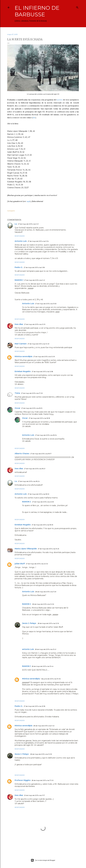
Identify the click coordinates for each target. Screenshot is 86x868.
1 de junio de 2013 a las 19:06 (51, 679)
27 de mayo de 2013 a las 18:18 (39, 418)
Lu (16, 224)
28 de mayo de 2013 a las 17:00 (43, 780)
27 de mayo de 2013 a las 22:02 (37, 564)
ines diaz (19, 324)
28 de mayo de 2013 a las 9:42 (44, 726)
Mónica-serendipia (23, 356)
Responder (20, 236)
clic (34, 118)
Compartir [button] (11, 211)
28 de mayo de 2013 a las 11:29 (46, 592)
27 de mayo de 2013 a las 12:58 (42, 371)
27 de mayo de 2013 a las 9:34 (38, 241)
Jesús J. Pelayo (29, 623)
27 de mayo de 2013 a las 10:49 (38, 344)
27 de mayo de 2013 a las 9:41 (35, 280)
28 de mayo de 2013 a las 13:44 (43, 666)
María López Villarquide (26, 549)
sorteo (60, 100)
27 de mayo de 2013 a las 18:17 (41, 454)
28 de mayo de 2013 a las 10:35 (41, 754)
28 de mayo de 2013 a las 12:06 (43, 604)
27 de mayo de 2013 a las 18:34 (46, 435)
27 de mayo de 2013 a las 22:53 (43, 502)
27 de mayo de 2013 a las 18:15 (32, 408)
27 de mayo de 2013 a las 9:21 (28, 224)
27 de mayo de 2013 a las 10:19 (35, 324)
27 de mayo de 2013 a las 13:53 (46, 304)
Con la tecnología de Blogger (43, 860)
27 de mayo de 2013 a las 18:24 (29, 481)
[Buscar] (77, 7)
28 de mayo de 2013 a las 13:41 (46, 649)
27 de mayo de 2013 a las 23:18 (34, 706)
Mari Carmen (21, 344)
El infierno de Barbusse (37, 11)
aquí (28, 201)
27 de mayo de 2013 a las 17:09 (32, 393)
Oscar (17, 408)
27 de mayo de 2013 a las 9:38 (34, 267)
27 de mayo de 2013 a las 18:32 (38, 494)
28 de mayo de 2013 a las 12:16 (48, 623)
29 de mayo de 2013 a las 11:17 (34, 795)
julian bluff (20, 564)
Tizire (17, 393)
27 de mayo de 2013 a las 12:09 (44, 356)
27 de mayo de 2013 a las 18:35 (42, 525)
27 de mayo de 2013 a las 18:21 (35, 469)
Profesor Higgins (23, 780)
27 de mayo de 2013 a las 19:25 (48, 549)
